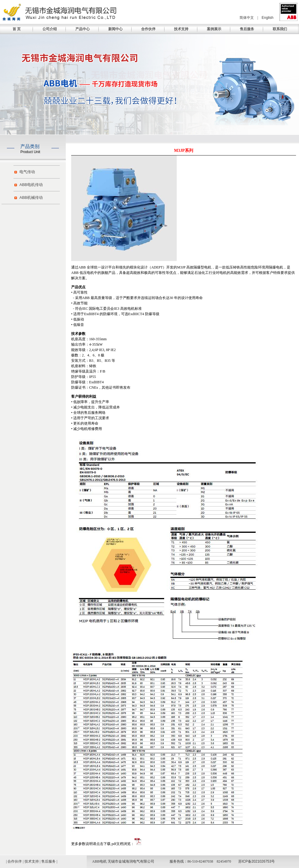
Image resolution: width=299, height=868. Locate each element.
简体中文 (247, 18)
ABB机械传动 (31, 197)
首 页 (17, 29)
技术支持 (181, 29)
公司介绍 (50, 29)
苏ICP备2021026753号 (257, 861)
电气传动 (27, 172)
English (267, 18)
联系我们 (280, 29)
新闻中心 (115, 29)
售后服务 (247, 29)
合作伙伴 (148, 29)
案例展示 (214, 29)
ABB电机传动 (31, 185)
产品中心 (83, 29)
